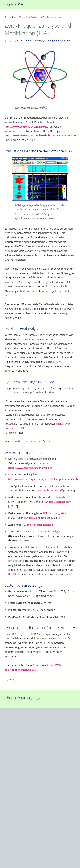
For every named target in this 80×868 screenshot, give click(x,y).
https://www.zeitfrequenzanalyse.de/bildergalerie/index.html (40, 135)
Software (36, 17)
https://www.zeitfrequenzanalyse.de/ (27, 127)
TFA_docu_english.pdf (56, 513)
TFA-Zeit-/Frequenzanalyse (37, 525)
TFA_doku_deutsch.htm (57, 502)
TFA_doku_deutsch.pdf (56, 497)
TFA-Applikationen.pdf (50, 490)
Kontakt (13, 574)
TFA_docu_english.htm (37, 518)
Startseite (24, 17)
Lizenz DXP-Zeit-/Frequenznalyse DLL (43, 532)
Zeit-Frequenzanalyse (54, 17)
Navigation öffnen (14, 4)
